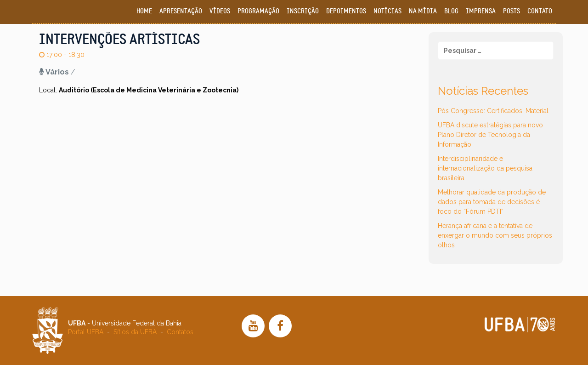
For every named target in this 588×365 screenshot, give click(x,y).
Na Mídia (423, 11)
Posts (512, 11)
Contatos (180, 332)
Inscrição (303, 11)
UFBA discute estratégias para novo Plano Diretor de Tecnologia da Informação (490, 135)
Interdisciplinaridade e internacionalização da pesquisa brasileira (485, 168)
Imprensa (481, 11)
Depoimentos (346, 11)
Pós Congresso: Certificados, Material (493, 111)
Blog (451, 11)
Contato (540, 11)
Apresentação (181, 11)
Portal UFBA (86, 332)
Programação (258, 11)
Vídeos (220, 11)
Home (144, 11)
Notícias (387, 11)
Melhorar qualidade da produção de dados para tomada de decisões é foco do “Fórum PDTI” (492, 202)
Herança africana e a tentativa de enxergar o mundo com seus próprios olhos (495, 235)
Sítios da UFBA (135, 332)
